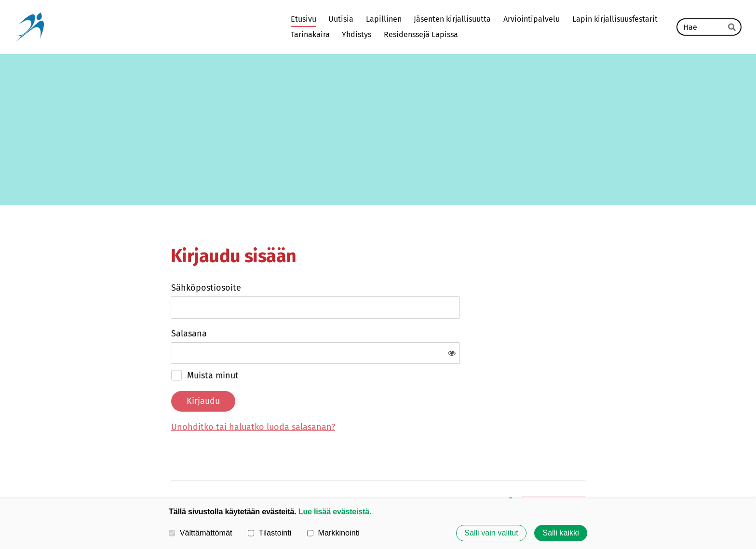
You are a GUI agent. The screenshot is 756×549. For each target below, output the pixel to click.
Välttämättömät (201, 533)
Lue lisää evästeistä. (335, 511)
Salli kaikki (561, 533)
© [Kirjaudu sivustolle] (175, 471)
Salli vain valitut (491, 533)
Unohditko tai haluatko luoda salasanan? (357, 395)
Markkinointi (333, 533)
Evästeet (482, 471)
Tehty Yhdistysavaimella (553, 471)
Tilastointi (270, 533)
